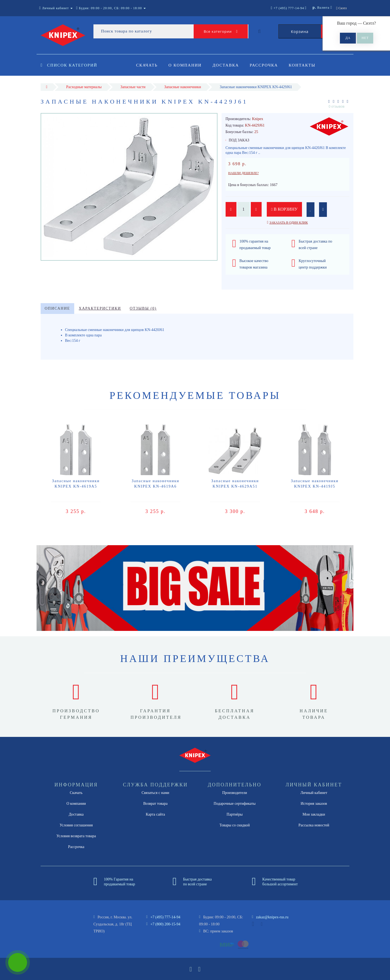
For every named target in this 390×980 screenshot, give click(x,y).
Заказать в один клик (288, 223)
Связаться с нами (155, 793)
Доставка (227, 65)
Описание (57, 308)
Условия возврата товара (76, 836)
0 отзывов (337, 106)
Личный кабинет (314, 793)
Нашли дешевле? (244, 173)
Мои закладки (314, 814)
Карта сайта (155, 814)
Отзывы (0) (143, 308)
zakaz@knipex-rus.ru (272, 917)
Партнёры (235, 814)
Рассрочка (266, 65)
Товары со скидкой (235, 825)
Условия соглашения (76, 825)
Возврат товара (155, 804)
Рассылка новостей (314, 825)
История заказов (314, 804)
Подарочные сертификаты (235, 804)
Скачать (147, 65)
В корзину (284, 209)
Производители (235, 793)
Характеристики (100, 308)
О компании (186, 65)
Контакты (306, 65)
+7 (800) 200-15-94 (165, 924)
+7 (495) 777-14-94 (165, 917)
